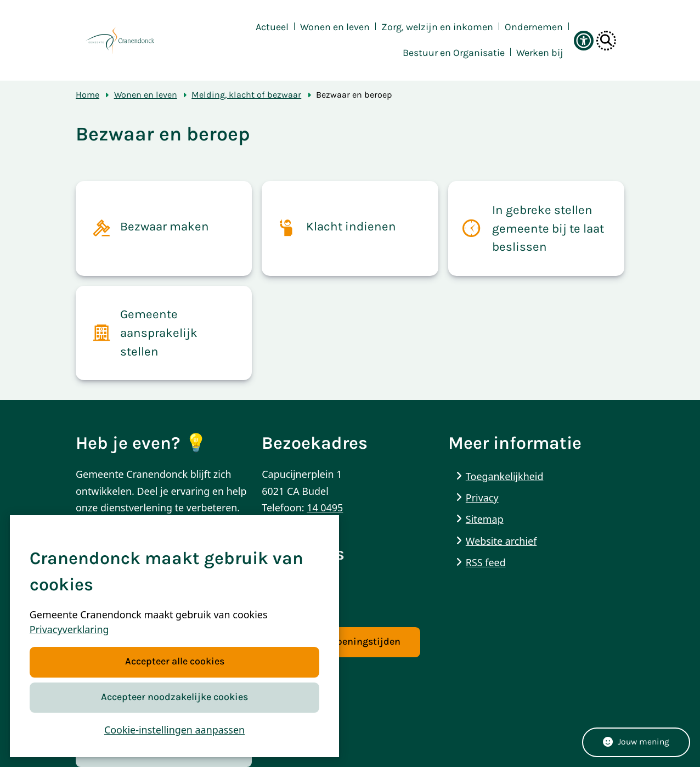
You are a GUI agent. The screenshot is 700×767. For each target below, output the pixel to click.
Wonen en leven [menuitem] (335, 27)
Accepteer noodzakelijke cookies (174, 697)
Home (87, 95)
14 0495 (325, 507)
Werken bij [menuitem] (540, 53)
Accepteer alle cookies (174, 662)
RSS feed (486, 562)
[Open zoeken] (606, 41)
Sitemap (485, 519)
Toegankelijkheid (505, 476)
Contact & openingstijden (341, 642)
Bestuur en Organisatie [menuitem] (454, 53)
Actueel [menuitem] (272, 27)
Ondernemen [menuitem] (534, 27)
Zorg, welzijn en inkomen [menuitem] (437, 27)
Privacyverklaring (69, 630)
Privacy (482, 498)
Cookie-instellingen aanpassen (174, 730)
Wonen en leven (146, 95)
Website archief (501, 541)
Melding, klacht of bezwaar (246, 95)
